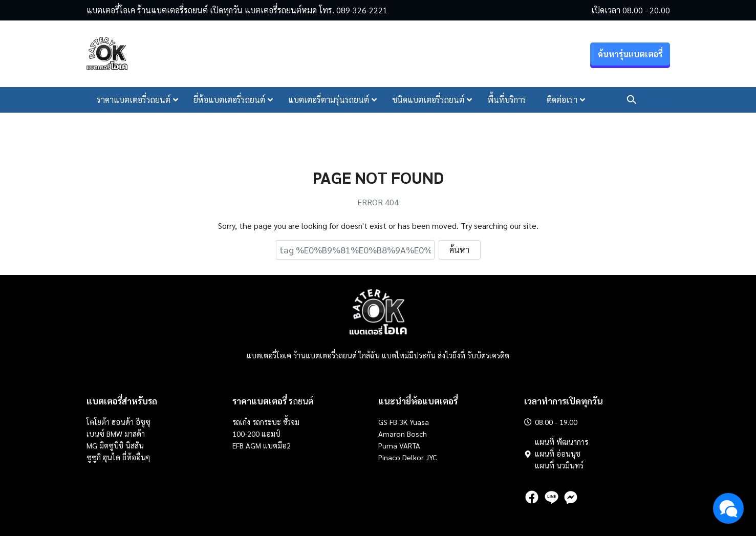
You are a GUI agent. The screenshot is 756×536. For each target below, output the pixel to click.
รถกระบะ (268, 422)
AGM (253, 445)
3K (403, 422)
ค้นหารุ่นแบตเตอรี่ (630, 54)
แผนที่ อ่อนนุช (558, 454)
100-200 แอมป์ (256, 434)
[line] (551, 497)
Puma (388, 445)
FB (393, 422)
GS (383, 422)
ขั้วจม (291, 422)
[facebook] (532, 497)
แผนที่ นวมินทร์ (559, 465)
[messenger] (571, 497)
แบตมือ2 (277, 445)
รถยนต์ (273, 401)
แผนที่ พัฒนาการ (561, 442)
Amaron (392, 434)
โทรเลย (657, 100)
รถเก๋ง (241, 422)
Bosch (417, 434)
